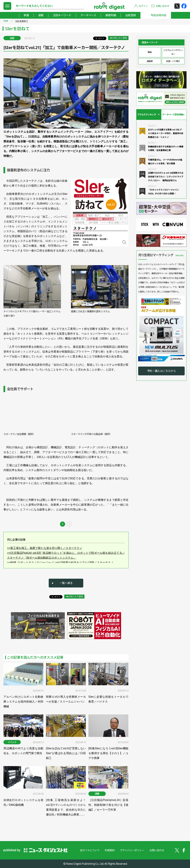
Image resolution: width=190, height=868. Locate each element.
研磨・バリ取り (173, 61)
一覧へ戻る (66, 583)
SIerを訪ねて (22, 21)
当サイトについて (90, 850)
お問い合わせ (162, 6)
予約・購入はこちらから (161, 371)
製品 (150, 52)
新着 (26, 15)
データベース (88, 15)
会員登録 (130, 15)
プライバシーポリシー (132, 850)
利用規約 (110, 850)
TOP (6, 21)
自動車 (150, 61)
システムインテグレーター (173, 52)
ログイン (143, 6)
